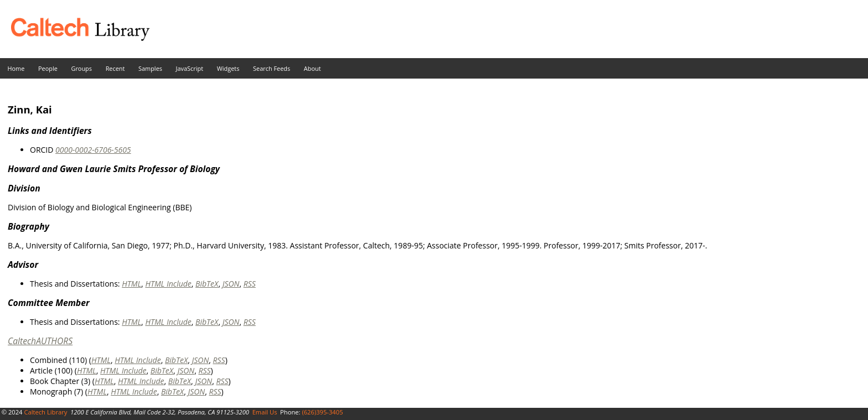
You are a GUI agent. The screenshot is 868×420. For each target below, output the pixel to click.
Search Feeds (272, 68)
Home (16, 68)
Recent (115, 68)
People (48, 68)
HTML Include (168, 284)
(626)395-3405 (322, 412)
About (312, 68)
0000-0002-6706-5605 (93, 150)
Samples (150, 68)
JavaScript (190, 68)
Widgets (228, 68)
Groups (81, 68)
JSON (231, 284)
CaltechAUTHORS (40, 341)
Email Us (265, 412)
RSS (250, 284)
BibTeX (207, 284)
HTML (131, 284)
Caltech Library (45, 412)
